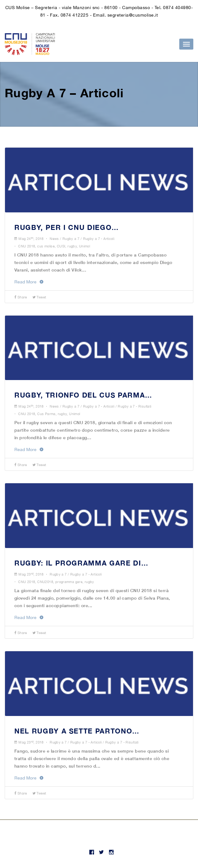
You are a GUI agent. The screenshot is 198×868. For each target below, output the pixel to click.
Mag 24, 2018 (31, 239)
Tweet (39, 297)
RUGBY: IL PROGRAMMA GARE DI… (81, 563)
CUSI (61, 246)
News (54, 239)
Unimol (84, 246)
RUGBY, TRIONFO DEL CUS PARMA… (83, 395)
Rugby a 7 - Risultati (134, 406)
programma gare (69, 582)
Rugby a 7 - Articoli (99, 239)
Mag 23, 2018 (31, 574)
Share (21, 297)
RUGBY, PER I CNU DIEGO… (67, 227)
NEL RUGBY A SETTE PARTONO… (77, 731)
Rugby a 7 (71, 239)
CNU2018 (45, 582)
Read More (29, 282)
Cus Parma (46, 414)
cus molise (46, 246)
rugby (72, 246)
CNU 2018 (27, 246)
